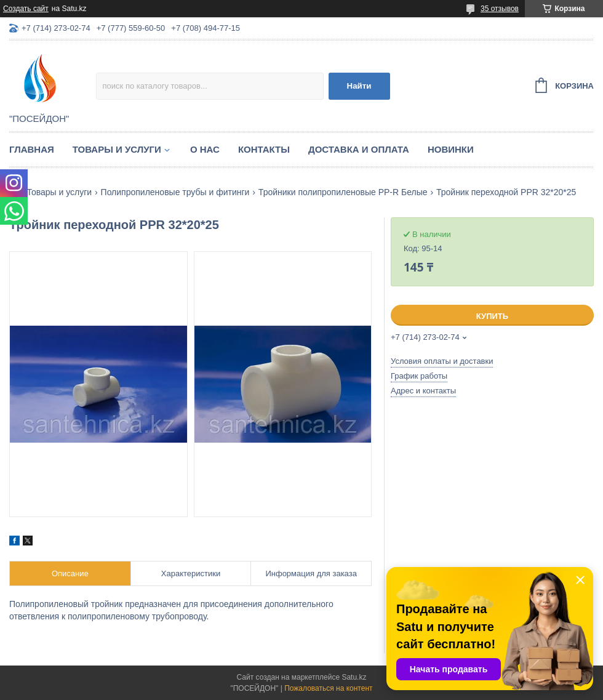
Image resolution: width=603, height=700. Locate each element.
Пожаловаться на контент (328, 688)
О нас (205, 149)
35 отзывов (500, 9)
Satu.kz (354, 677)
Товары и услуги (117, 149)
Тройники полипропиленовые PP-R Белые (343, 192)
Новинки (451, 149)
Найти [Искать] (359, 86)
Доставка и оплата (359, 149)
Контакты (264, 149)
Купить (492, 316)
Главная (32, 149)
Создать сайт (26, 9)
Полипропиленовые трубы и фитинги (175, 192)
